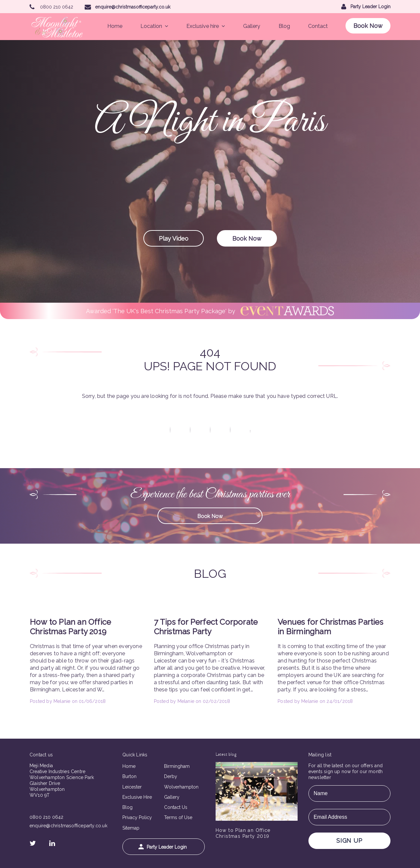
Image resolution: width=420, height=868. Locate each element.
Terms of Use (178, 817)
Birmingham (177, 766)
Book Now (368, 26)
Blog (284, 26)
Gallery (252, 26)
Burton (129, 776)
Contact (318, 26)
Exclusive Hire (137, 797)
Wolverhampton (181, 787)
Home (115, 26)
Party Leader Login (163, 847)
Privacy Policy (137, 817)
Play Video (174, 239)
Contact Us (176, 807)
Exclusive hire (206, 26)
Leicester (132, 787)
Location (154, 26)
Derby (171, 776)
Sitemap (131, 828)
